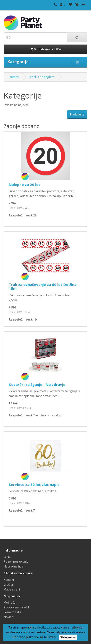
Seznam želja (12, 612)
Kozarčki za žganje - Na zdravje (37, 384)
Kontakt (9, 580)
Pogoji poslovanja (16, 562)
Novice (8, 617)
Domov (14, 77)
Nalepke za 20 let (25, 184)
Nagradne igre (14, 566)
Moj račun (10, 602)
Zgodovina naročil (16, 607)
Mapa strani (12, 589)
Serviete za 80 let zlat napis (34, 484)
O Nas (8, 557)
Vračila (8, 585)
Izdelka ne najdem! (42, 77)
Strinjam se (68, 637)
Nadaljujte (77, 114)
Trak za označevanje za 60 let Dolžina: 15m (43, 287)
